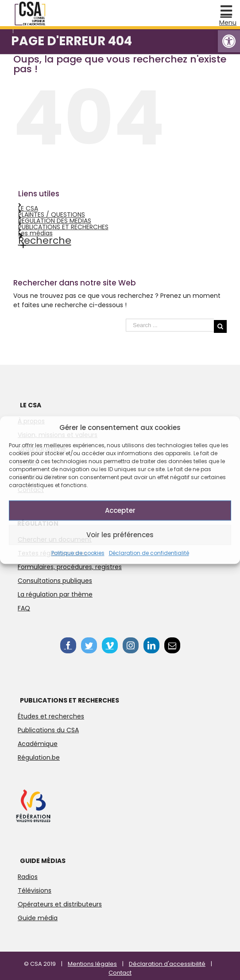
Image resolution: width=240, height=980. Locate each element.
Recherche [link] (45, 240)
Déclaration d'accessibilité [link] (167, 964)
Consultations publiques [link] (55, 581)
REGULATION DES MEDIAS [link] (55, 221)
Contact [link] (120, 973)
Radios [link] (28, 877)
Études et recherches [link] (51, 716)
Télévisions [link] (35, 890)
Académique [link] (38, 744)
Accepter (120, 510)
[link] (229, 41)
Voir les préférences (120, 535)
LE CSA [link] (28, 208)
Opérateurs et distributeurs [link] (60, 904)
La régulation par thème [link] (55, 594)
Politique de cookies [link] (78, 553)
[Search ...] (170, 325)
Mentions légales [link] (92, 964)
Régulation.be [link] (39, 757)
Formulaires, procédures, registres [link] (70, 567)
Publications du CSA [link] (48, 730)
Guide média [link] (38, 918)
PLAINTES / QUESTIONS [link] (52, 215)
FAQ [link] (24, 608)
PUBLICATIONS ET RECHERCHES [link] (63, 227)
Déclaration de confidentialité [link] (149, 553)
